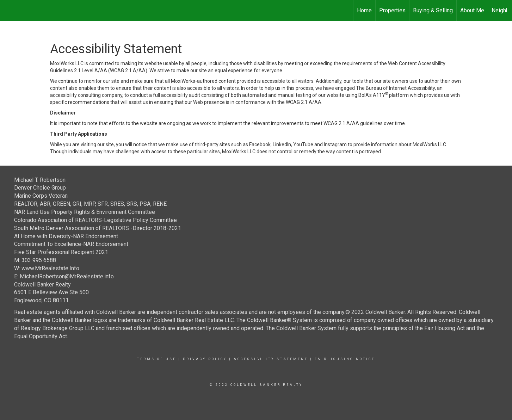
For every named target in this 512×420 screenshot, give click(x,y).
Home (364, 10)
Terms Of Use (157, 359)
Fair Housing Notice (345, 359)
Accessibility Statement (271, 359)
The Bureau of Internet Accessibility (395, 88)
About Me (472, 10)
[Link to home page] (9, 11)
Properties (392, 10)
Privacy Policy (205, 359)
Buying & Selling (433, 10)
